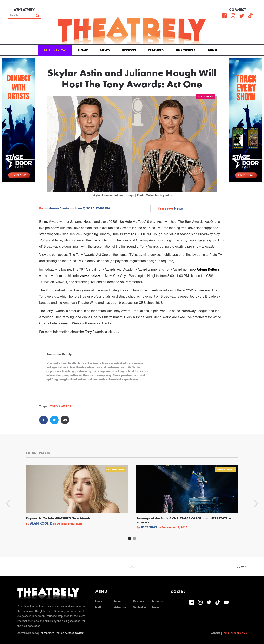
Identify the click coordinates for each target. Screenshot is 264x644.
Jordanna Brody (57, 208)
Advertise (120, 607)
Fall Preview (55, 50)
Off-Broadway (115, 469)
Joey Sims (149, 527)
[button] (214, 50)
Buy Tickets (186, 50)
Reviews (129, 50)
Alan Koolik (41, 524)
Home (83, 50)
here (116, 332)
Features (156, 50)
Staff (98, 607)
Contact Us (140, 607)
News (105, 50)
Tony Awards (206, 97)
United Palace (90, 276)
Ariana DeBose (208, 269)
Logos (156, 607)
